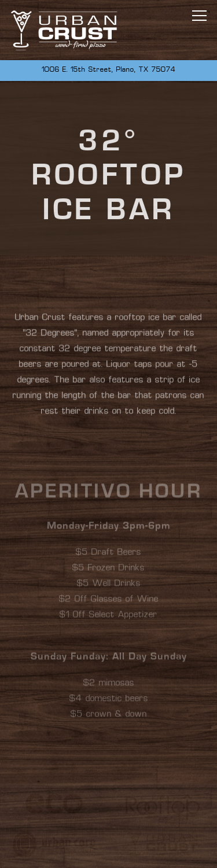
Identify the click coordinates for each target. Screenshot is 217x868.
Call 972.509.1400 (109, 850)
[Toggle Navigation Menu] (199, 16)
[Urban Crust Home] (64, 30)
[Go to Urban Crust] (108, 71)
